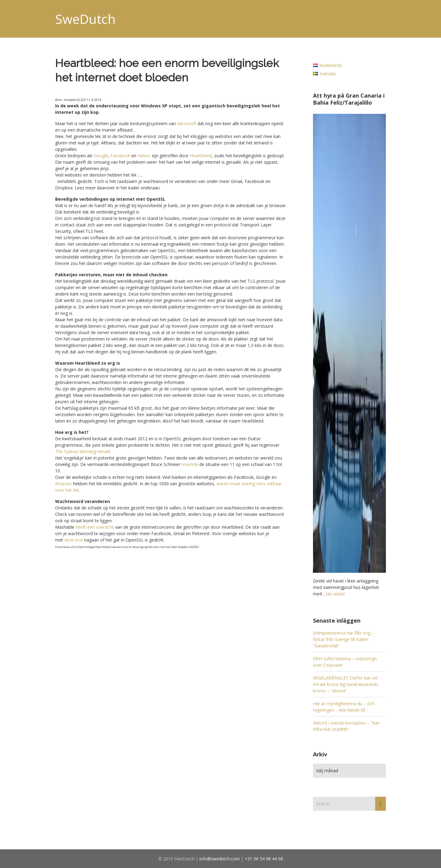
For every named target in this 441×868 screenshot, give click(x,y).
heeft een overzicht (95, 527)
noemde (190, 464)
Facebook (120, 156)
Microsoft (187, 123)
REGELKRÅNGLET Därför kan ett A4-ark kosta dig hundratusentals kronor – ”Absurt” (346, 684)
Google (101, 156)
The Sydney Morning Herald (83, 451)
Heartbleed (201, 156)
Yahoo (144, 156)
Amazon (63, 484)
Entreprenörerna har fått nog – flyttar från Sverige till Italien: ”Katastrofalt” (343, 639)
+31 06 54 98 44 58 (264, 859)
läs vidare (336, 594)
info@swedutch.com (220, 859)
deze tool (74, 540)
